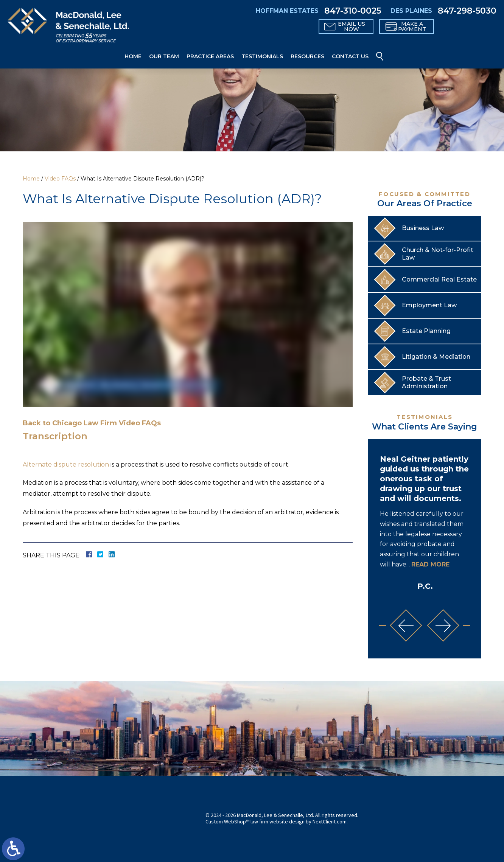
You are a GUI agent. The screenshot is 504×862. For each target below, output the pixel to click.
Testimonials (262, 56)
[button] (406, 625)
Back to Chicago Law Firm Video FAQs (92, 423)
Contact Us (350, 56)
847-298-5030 (467, 11)
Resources (307, 56)
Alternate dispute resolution (66, 464)
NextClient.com (330, 822)
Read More (430, 564)
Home (133, 56)
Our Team (164, 56)
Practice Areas (210, 56)
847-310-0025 (353, 11)
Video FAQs (60, 179)
